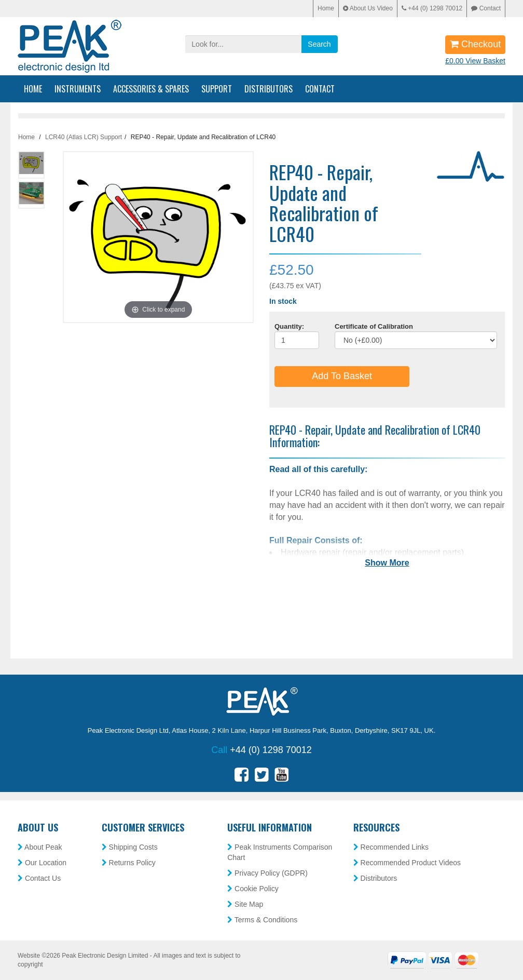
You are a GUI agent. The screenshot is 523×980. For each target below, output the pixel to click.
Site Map (245, 904)
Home (326, 8)
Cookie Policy (253, 889)
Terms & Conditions (262, 920)
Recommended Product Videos (407, 863)
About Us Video (368, 8)
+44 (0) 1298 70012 (432, 8)
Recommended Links (391, 847)
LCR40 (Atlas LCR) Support (84, 137)
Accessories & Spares (151, 89)
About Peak (40, 847)
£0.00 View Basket (475, 61)
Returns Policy (129, 863)
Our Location (42, 863)
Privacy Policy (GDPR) (267, 873)
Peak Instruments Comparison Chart (280, 852)
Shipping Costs (130, 847)
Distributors (269, 89)
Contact (486, 8)
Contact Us (39, 878)
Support (217, 89)
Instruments (78, 89)
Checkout (475, 44)
